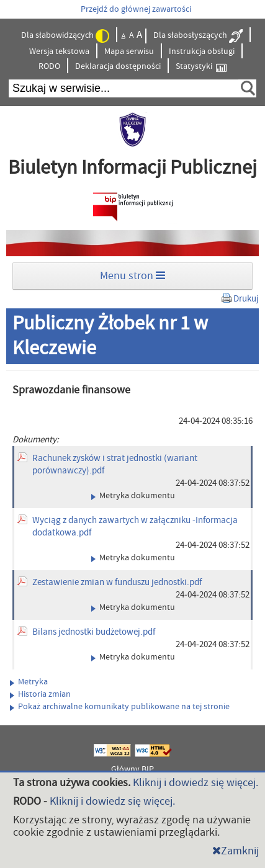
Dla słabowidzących (65, 36)
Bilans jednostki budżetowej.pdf (94, 632)
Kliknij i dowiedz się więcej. (195, 783)
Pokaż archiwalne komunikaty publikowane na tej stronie (120, 707)
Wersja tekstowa (59, 51)
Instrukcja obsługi (202, 51)
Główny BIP (132, 769)
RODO (49, 66)
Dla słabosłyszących (198, 36)
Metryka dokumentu (133, 496)
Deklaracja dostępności (118, 66)
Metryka (29, 682)
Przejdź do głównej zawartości (136, 9)
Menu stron (132, 276)
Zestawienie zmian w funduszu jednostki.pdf (117, 582)
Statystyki (201, 67)
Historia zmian (40, 694)
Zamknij (236, 851)
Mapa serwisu (129, 51)
